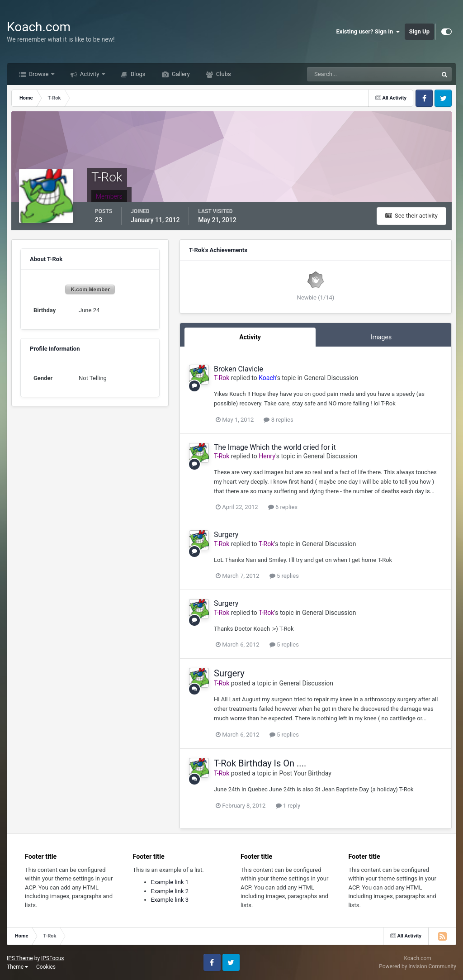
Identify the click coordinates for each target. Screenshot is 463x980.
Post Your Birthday (305, 773)
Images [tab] (381, 337)
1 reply (288, 806)
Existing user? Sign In (368, 32)
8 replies (278, 420)
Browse (39, 74)
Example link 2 (170, 891)
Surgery (226, 535)
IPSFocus (52, 958)
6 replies (283, 507)
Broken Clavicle (239, 369)
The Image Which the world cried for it (275, 447)
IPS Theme (20, 958)
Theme (17, 967)
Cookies (46, 967)
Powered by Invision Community (418, 966)
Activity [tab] (250, 337)
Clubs (223, 74)
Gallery (180, 74)
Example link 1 (170, 882)
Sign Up (419, 31)
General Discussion (331, 378)
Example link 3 (170, 900)
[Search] (345, 74)
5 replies (284, 576)
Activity (90, 74)
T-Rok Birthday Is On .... (260, 763)
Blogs (137, 74)
